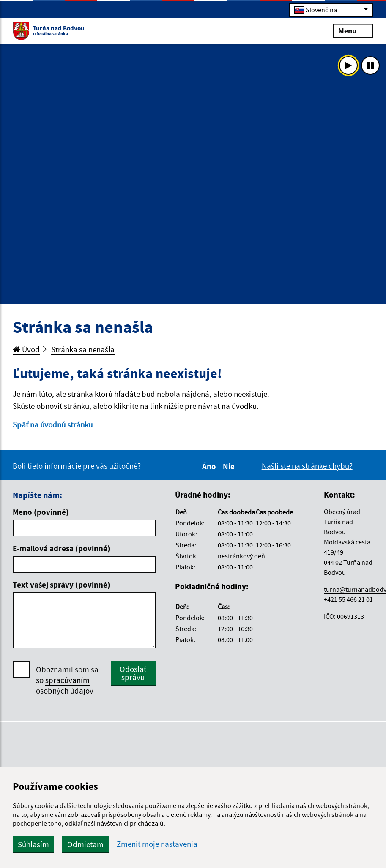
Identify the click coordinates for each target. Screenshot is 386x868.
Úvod (26, 349)
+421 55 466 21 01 (348, 599)
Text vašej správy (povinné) (62, 585)
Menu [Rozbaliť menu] (353, 30)
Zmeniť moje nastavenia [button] (157, 844)
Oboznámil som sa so (67, 680)
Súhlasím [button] (33, 844)
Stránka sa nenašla (83, 349)
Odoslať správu (133, 673)
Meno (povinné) (41, 512)
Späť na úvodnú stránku (53, 424)
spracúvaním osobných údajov (65, 685)
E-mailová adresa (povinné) (62, 548)
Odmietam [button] (85, 844)
